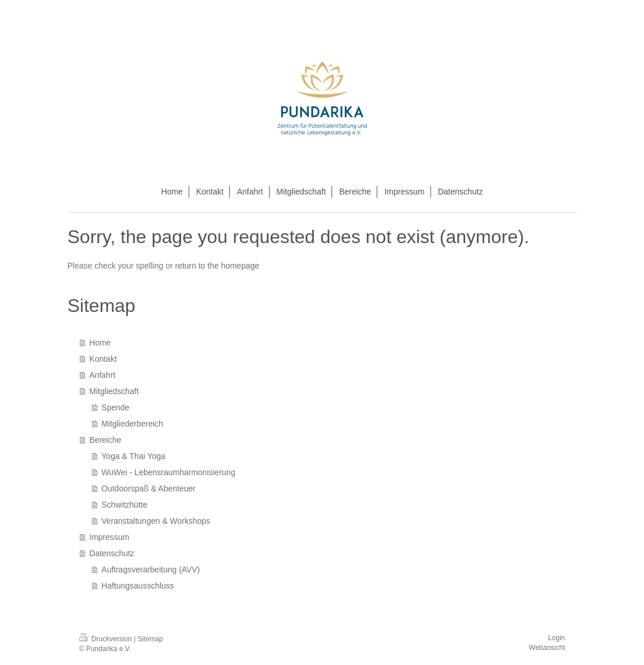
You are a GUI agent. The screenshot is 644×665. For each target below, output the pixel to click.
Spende (115, 407)
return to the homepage (218, 266)
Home (100, 343)
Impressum (109, 537)
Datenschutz (112, 553)
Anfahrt (102, 375)
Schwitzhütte (124, 505)
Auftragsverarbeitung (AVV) (150, 570)
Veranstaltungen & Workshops (156, 521)
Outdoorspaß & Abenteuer (148, 488)
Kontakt (103, 359)
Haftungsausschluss (137, 586)
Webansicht (547, 648)
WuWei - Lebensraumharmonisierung (168, 472)
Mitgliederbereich (132, 424)
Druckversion (107, 639)
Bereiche (105, 440)
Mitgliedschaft (114, 391)
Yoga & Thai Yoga (133, 456)
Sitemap (150, 639)
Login (556, 638)
